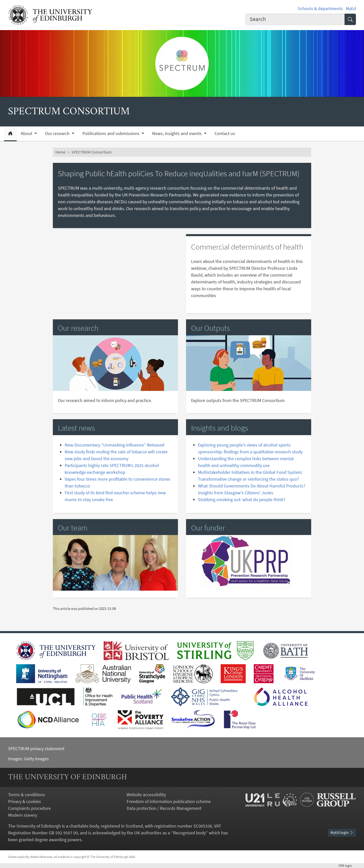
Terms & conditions (27, 795)
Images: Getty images (28, 759)
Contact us (225, 133)
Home (60, 152)
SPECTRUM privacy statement (36, 749)
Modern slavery (23, 815)
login (347, 865)
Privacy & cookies (25, 801)
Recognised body (189, 833)
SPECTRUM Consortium (92, 152)
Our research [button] (58, 133)
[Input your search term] (295, 19)
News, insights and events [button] (177, 133)
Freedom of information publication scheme (169, 801)
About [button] (27, 133)
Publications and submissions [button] (111, 133)
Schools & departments (320, 8)
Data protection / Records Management (164, 808)
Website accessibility (146, 795)
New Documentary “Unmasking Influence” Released (115, 445)
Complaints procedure (29, 808)
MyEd (351, 8)
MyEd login (342, 832)
